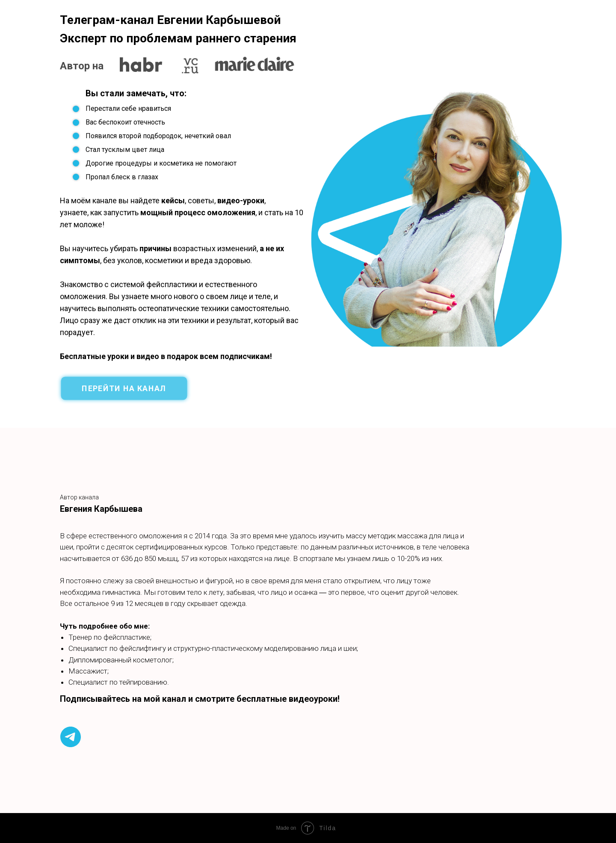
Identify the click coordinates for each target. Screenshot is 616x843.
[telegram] (71, 737)
